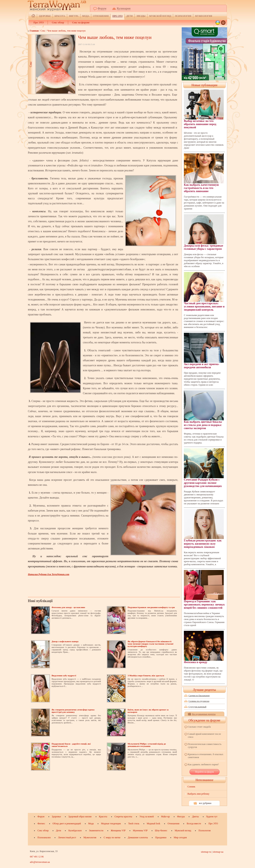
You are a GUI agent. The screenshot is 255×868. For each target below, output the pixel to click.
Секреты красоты (123, 817)
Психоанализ (44, 837)
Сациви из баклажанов (199, 695)
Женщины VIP (118, 830)
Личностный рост (67, 837)
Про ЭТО (117, 16)
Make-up (165, 817)
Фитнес (41, 824)
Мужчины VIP (140, 830)
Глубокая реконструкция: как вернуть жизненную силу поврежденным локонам (204, 529)
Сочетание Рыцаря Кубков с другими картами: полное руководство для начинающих (204, 468)
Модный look (153, 824)
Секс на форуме (81, 22)
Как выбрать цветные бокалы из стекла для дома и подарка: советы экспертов (204, 410)
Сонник (191, 787)
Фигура (74, 16)
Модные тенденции (111, 824)
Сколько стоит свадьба (199, 727)
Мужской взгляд (160, 16)
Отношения (101, 16)
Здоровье (45, 16)
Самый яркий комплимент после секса (204, 735)
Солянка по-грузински (199, 701)
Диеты (195, 817)
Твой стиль (134, 824)
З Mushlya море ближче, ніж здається (146, 675)
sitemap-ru (206, 852)
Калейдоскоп (75, 830)
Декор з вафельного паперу (65, 641)
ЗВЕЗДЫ (141, 16)
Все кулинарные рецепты (204, 714)
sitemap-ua (218, 852)
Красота (60, 16)
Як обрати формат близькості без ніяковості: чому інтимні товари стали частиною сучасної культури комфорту (150, 644)
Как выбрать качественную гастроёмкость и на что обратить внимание (204, 173)
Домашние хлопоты (138, 837)
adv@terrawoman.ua (40, 862)
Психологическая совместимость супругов (205, 746)
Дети (129, 16)
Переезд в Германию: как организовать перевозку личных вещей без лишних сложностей (204, 590)
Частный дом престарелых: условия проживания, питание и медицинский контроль (204, 292)
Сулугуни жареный (197, 707)
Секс (43, 31)
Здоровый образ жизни (80, 817)
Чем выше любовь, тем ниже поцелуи (66, 31)
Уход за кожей (147, 817)
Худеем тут (212, 817)
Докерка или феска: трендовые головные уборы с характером (204, 232)
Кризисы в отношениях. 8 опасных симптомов (206, 756)
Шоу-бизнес (161, 830)
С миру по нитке (112, 837)
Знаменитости (96, 830)
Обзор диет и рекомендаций (67, 824)
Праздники (161, 837)
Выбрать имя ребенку (198, 794)
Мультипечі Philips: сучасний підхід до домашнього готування (147, 745)
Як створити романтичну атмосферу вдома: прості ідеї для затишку (73, 711)
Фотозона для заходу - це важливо (68, 607)
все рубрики (205, 803)
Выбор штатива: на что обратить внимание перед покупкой (204, 109)
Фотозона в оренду (204, 647)
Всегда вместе (194, 824)
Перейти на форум (204, 772)
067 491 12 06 (37, 857)
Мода (86, 16)
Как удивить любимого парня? (203, 764)
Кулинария (124, 8)
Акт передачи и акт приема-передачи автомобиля (204, 351)
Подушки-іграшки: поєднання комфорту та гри (151, 607)
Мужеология (204, 16)
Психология (183, 16)
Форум (102, 8)
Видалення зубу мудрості (64, 675)
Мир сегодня (180, 837)
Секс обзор (58, 22)
